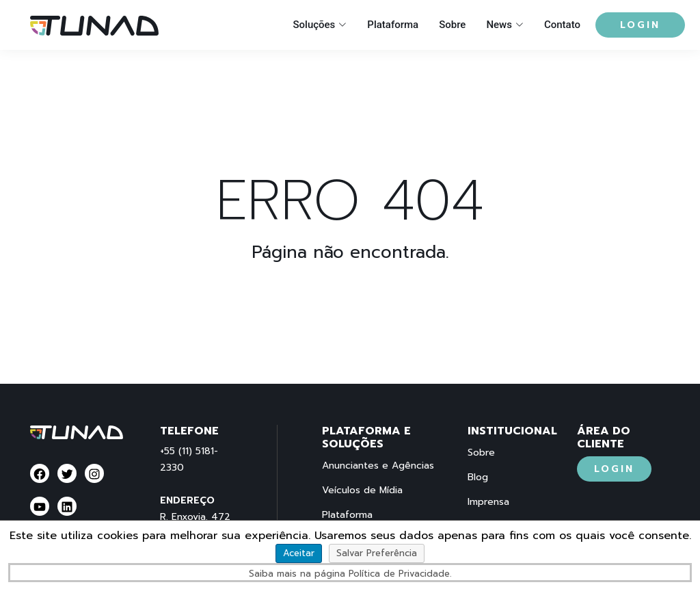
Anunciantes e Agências (378, 466)
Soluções (314, 25)
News (499, 25)
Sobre (452, 25)
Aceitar (299, 553)
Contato (562, 25)
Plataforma (393, 25)
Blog (478, 477)
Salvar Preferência (377, 553)
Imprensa (488, 502)
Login (640, 25)
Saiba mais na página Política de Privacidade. (350, 574)
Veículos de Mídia (362, 490)
